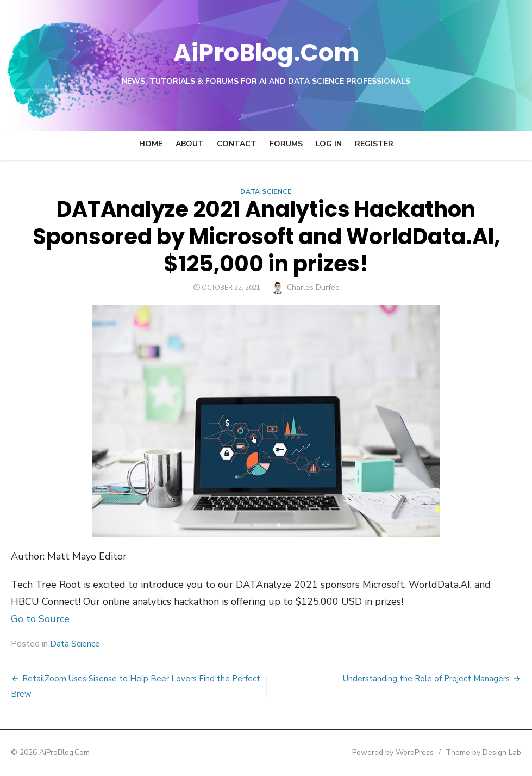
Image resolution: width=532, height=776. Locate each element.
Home (151, 144)
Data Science (266, 191)
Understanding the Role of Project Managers (426, 679)
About (190, 144)
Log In (329, 144)
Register (374, 144)
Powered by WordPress (393, 752)
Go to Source (40, 619)
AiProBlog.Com (266, 52)
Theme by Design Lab (483, 752)
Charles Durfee (313, 287)
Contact (237, 144)
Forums (286, 144)
